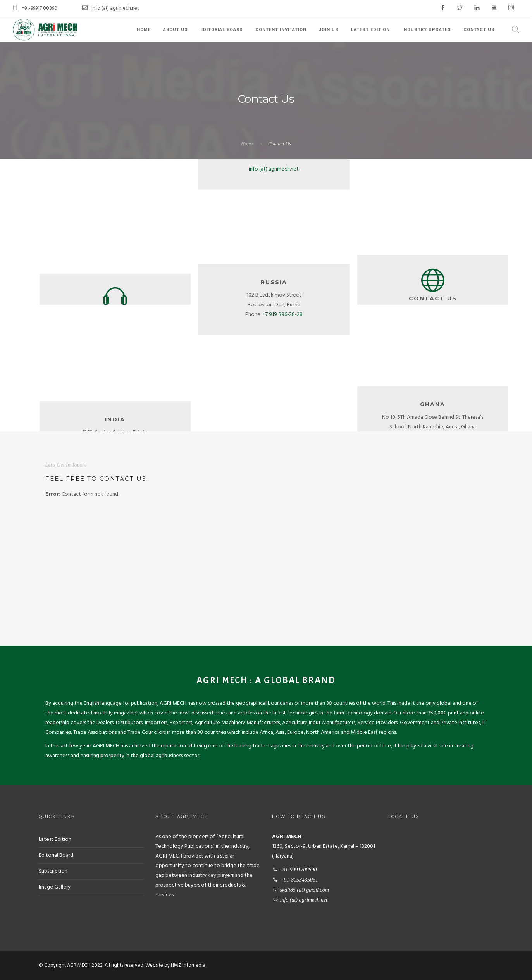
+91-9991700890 (115, 243)
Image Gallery (55, 887)
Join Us (329, 30)
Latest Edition (370, 30)
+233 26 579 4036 (441, 420)
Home (144, 30)
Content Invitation (281, 30)
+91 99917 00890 (124, 430)
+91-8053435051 (115, 256)
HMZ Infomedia (188, 965)
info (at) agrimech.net (274, 256)
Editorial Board (222, 30)
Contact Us (479, 30)
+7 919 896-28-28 (283, 336)
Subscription (53, 871)
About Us (176, 30)
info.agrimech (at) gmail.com (274, 243)
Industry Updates (427, 30)
